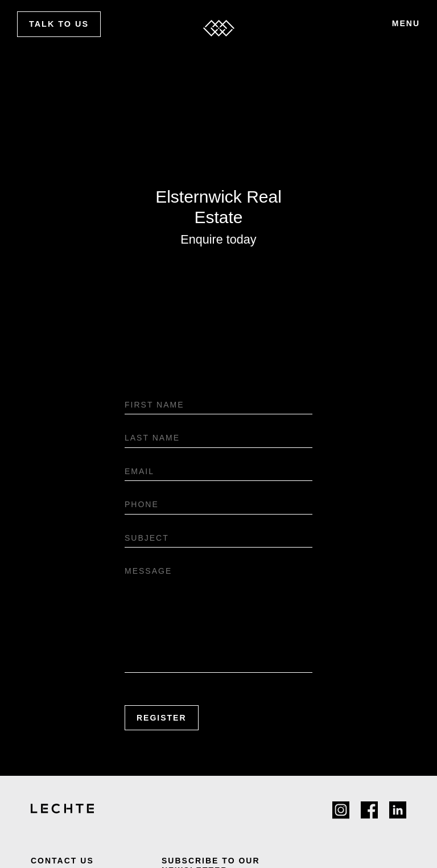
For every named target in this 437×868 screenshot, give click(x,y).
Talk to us (59, 24)
